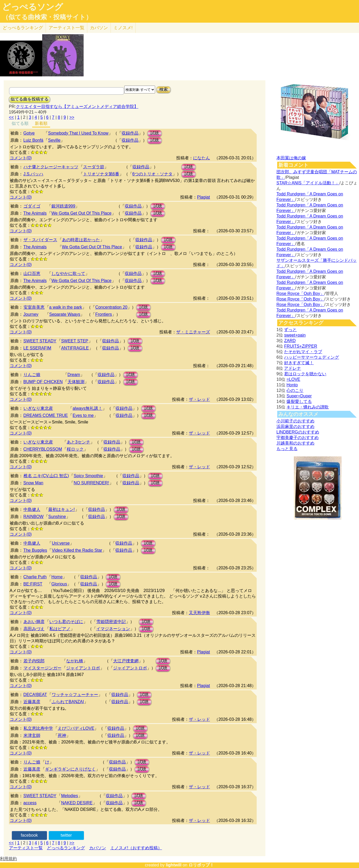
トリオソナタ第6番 (101, 174)
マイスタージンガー (42, 668)
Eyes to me (83, 415)
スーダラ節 (94, 167)
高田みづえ (34, 629)
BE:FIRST (33, 584)
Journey (31, 314)
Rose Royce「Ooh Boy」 (300, 294)
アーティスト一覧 (26, 848)
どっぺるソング (33, 7)
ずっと (290, 330)
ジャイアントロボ (83, 668)
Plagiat (204, 197)
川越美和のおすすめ (295, 443)
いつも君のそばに (66, 622)
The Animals (35, 213)
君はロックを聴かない (305, 374)
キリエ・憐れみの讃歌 (308, 407)
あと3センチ (78, 442)
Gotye (29, 133)
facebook (29, 835)
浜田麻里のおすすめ (295, 426)
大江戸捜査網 (126, 661)
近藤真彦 (32, 702)
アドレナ (293, 368)
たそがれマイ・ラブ (303, 352)
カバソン (99, 28)
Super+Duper (299, 396)
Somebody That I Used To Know (78, 133)
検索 (164, 89)
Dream (74, 375)
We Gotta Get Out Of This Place (82, 213)
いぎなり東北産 (38, 408)
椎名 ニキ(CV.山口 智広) (46, 476)
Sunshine (57, 517)
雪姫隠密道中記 (111, 622)
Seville (54, 140)
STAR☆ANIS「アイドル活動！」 (308, 183)
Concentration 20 (111, 307)
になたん (202, 158)
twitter (66, 835)
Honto (292, 385)
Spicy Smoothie (88, 476)
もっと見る (287, 449)
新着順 (41, 123)
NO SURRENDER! (91, 483)
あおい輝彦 (34, 622)
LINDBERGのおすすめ (298, 432)
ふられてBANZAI (68, 702)
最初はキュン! (61, 509)
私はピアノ (60, 629)
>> (72, 117)
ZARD (290, 341)
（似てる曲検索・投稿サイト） (47, 17)
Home (57, 577)
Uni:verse (61, 543)
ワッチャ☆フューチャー (75, 695)
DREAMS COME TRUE (46, 415)
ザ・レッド (199, 399)
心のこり (295, 390)
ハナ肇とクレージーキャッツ (51, 167)
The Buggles (35, 550)
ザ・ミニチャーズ (193, 332)
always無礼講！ (87, 408)
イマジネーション (113, 629)
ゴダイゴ (32, 206)
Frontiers (104, 314)
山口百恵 (32, 273)
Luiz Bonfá (33, 140)
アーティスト (66, 28)
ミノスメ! (123, 28)
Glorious (59, 584)
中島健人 (32, 509)
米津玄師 (32, 735)
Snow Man (33, 483)
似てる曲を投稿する (30, 99)
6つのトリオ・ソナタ (153, 174)
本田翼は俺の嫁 (291, 158)
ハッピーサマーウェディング (312, 357)
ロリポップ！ (201, 865)
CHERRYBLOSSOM (43, 449)
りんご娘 (32, 375)
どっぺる (23, 28)
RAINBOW (33, 517)
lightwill (174, 865)
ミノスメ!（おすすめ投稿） (136, 848)
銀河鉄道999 (63, 206)
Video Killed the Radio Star (77, 550)
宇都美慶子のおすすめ (298, 438)
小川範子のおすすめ (295, 421)
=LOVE (293, 379)
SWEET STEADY (40, 341)
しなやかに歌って (68, 273)
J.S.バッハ (33, 174)
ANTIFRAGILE (75, 348)
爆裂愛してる (299, 401)
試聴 (155, 133)
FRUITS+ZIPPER (301, 346)
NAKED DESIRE (77, 803)
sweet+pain (295, 335)
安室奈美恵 (34, 307)
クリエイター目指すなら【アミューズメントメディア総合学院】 (77, 107)
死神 (62, 735)
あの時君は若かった (81, 240)
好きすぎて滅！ (299, 363)
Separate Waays (65, 314)
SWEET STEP (75, 341)
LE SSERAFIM (37, 348)
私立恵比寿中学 (38, 728)
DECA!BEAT (35, 695)
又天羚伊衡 (199, 613)
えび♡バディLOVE (76, 728)
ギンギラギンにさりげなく (70, 769)
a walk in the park (66, 307)
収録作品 (130, 133)
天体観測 (76, 382)
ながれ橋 (75, 661)
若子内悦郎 (34, 661)
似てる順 (20, 123)
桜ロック (75, 449)
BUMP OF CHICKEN (43, 382)
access (30, 803)
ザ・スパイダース (40, 240)
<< (11, 117)
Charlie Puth (35, 577)
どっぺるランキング (66, 848)
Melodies (70, 796)
